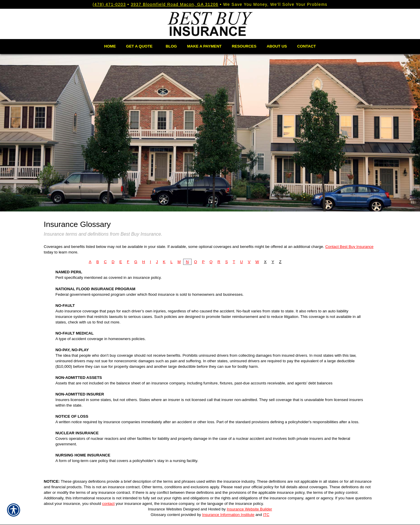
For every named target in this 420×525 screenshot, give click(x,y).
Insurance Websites (165, 509)
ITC (266, 515)
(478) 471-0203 (109, 4)
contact (108, 504)
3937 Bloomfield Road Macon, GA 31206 (175, 4)
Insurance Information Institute (228, 515)
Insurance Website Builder (249, 509)
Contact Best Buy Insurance (349, 247)
